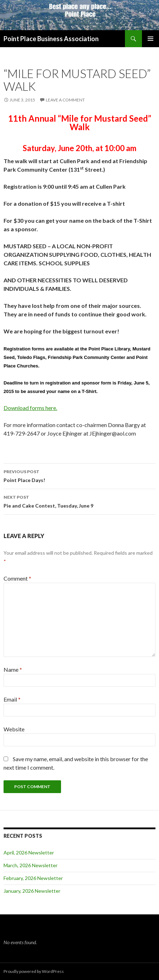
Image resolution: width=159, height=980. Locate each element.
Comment (17, 578)
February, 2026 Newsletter (33, 878)
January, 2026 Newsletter (32, 891)
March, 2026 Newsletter (31, 865)
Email (12, 699)
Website (14, 729)
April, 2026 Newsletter (29, 852)
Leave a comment (65, 100)
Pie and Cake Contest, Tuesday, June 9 (79, 501)
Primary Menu (150, 39)
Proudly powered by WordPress (34, 971)
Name (13, 669)
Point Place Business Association (51, 39)
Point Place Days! (79, 475)
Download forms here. (30, 408)
